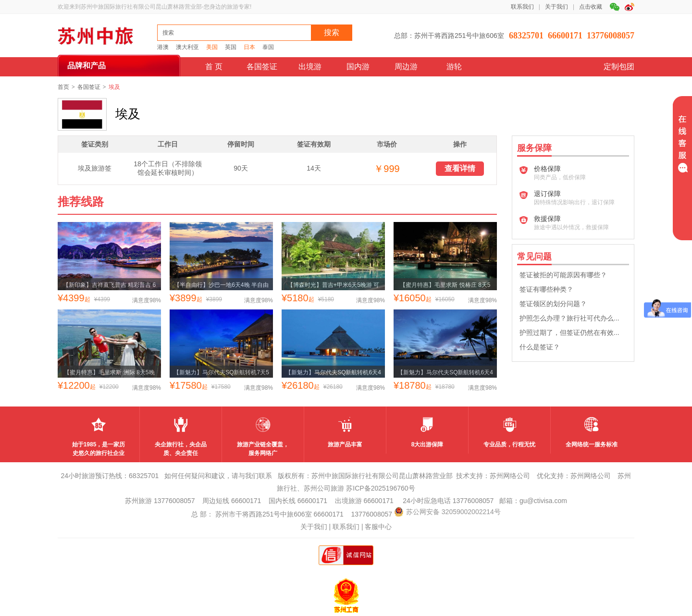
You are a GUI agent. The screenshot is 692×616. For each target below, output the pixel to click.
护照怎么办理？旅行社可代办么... (569, 318)
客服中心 (378, 527)
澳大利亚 (187, 47)
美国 (212, 47)
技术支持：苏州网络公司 (493, 476)
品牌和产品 (86, 66)
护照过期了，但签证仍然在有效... (569, 333)
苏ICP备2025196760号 (380, 488)
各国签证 (89, 87)
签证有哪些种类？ (546, 289)
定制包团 (619, 67)
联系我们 (522, 7)
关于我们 (556, 7)
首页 (63, 87)
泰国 (268, 47)
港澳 (163, 47)
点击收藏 (591, 7)
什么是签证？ (540, 347)
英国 (231, 47)
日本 (249, 47)
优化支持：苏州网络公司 (574, 476)
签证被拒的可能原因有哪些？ (563, 275)
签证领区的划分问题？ (553, 304)
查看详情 (460, 168)
